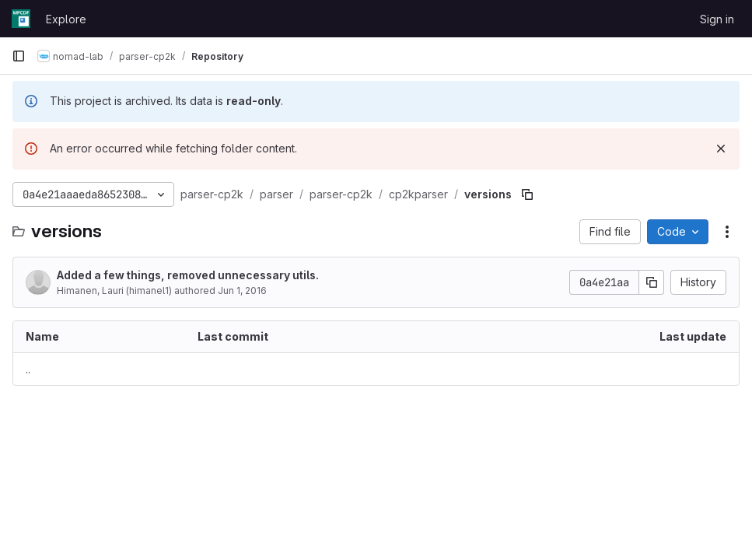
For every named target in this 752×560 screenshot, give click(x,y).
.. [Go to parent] (28, 369)
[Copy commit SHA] (652, 282)
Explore (66, 19)
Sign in (717, 19)
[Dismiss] (721, 149)
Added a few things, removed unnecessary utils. (188, 275)
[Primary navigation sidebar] (19, 56)
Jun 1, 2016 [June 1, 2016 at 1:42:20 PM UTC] (242, 290)
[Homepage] (21, 19)
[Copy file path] (527, 194)
